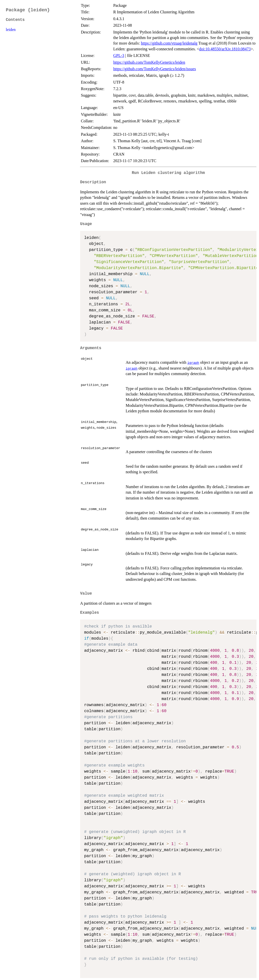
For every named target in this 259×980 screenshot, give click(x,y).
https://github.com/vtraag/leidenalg (169, 43)
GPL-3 (119, 56)
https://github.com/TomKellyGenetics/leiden (149, 62)
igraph (193, 362)
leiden (11, 30)
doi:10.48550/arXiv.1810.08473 (225, 49)
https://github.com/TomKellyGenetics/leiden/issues (154, 69)
